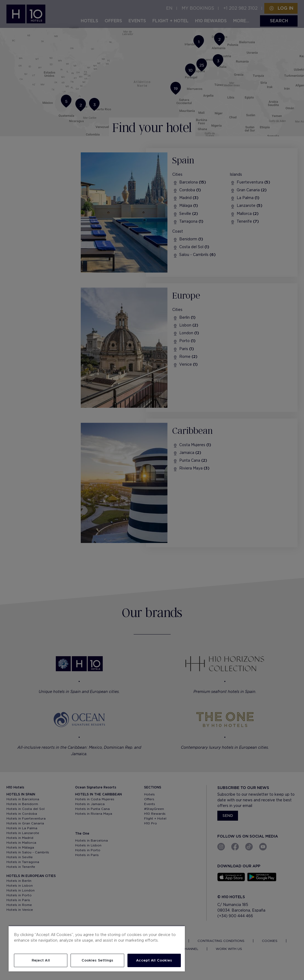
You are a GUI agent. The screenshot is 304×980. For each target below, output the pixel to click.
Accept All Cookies (154, 960)
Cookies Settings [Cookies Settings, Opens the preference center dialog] (98, 960)
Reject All (41, 960)
